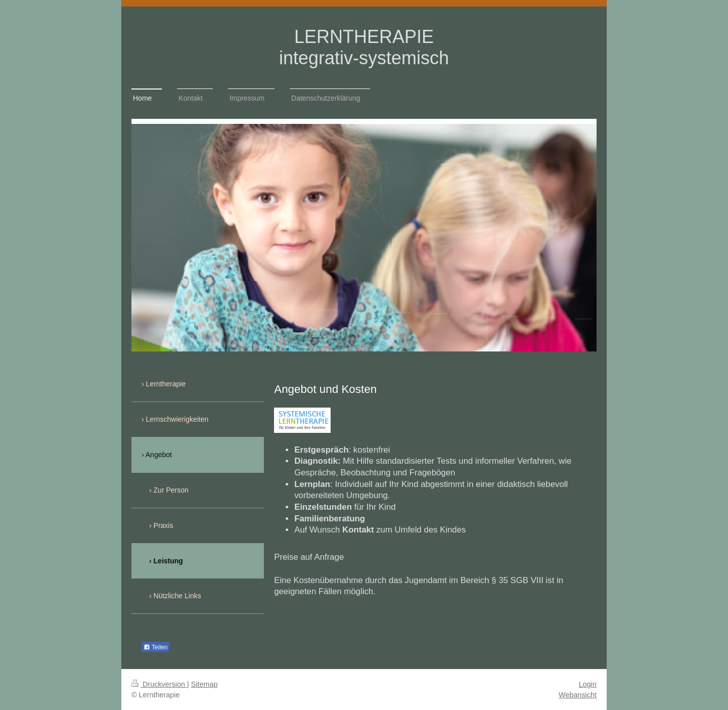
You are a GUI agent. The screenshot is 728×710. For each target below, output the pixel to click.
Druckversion (159, 684)
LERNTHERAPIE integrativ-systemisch (364, 47)
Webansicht (578, 695)
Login (588, 684)
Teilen (155, 647)
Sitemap (204, 684)
